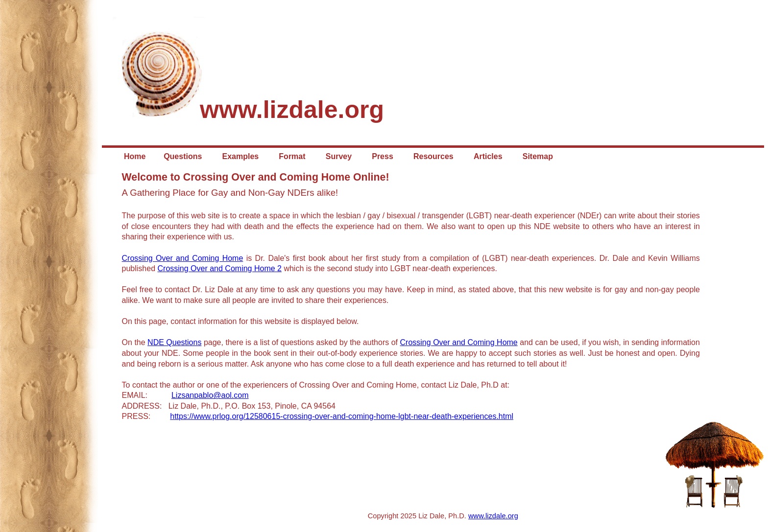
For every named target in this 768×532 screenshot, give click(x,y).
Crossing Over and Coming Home (183, 258)
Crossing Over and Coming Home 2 (220, 268)
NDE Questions (174, 342)
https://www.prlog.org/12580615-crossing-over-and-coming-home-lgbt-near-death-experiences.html (342, 416)
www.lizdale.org (493, 516)
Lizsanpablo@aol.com (210, 395)
